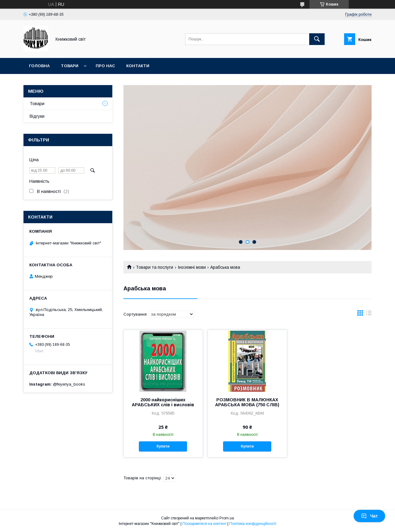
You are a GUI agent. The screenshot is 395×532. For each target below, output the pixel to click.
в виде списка (369, 314)
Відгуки (37, 116)
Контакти (138, 66)
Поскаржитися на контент (204, 524)
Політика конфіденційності (253, 524)
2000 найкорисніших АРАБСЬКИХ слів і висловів (163, 402)
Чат (369, 516)
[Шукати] (317, 39)
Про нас (105, 66)
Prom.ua (227, 518)
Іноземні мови (192, 267)
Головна (39, 66)
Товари (70, 66)
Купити (163, 446)
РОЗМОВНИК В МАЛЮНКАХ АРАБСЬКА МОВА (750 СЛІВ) (247, 402)
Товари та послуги (154, 267)
